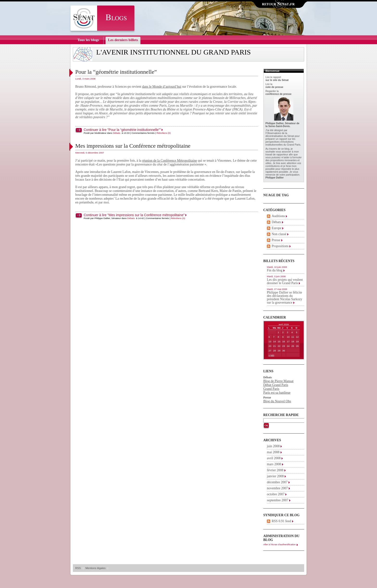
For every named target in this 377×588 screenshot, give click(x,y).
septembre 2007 (278, 500)
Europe (276, 228)
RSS (78, 568)
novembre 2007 (277, 488)
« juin (271, 355)
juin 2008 (273, 446)
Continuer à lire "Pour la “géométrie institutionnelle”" (122, 130)
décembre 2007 (277, 482)
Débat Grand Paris (276, 385)
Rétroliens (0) (164, 133)
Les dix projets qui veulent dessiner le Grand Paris (285, 281)
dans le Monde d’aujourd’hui (162, 87)
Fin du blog (275, 270)
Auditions (278, 216)
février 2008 (275, 470)
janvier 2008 (275, 476)
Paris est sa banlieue (277, 393)
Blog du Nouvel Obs (277, 401)
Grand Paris (271, 389)
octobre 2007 (276, 494)
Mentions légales (95, 568)
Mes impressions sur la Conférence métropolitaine (133, 146)
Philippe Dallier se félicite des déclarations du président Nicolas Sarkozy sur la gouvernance (285, 297)
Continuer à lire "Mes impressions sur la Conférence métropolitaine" (134, 215)
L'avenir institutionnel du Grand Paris (173, 52)
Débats (116, 133)
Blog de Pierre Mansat (278, 381)
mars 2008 (274, 464)
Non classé (279, 234)
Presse (276, 240)
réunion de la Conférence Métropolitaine (170, 161)
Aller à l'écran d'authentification (280, 544)
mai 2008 (273, 452)
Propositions (280, 246)
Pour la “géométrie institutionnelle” (116, 72)
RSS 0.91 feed (281, 521)
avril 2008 (274, 458)
